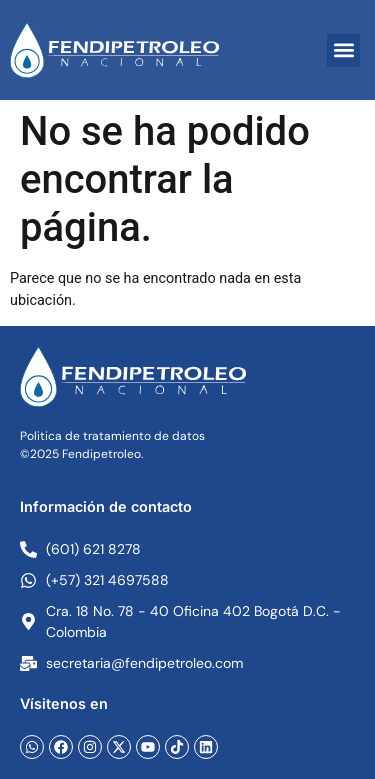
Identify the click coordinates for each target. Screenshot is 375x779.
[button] (343, 50)
